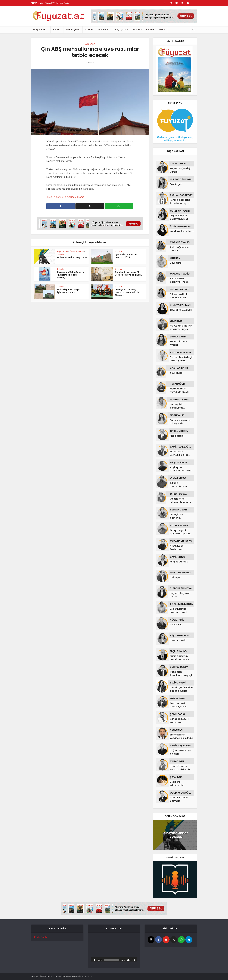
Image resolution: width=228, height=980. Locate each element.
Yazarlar (89, 30)
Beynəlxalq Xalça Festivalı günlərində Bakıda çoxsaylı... (71, 275)
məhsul (60, 197)
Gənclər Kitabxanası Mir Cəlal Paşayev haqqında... (129, 273)
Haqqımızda (40, 30)
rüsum (70, 197)
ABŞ (50, 197)
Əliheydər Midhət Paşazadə (72, 257)
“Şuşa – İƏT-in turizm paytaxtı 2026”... (126, 256)
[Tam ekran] (133, 960)
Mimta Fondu (40, 937)
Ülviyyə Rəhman (77, 252)
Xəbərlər (137, 30)
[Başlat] (95, 960)
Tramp (80, 197)
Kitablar (150, 30)
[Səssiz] (129, 960)
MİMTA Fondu (37, 3)
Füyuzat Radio (63, 3)
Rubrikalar (103, 30)
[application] (114, 948)
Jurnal (56, 30)
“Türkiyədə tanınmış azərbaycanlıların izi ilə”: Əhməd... (128, 292)
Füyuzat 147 (63, 252)
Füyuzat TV (50, 3)
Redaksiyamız (73, 30)
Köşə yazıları (122, 30)
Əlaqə (162, 30)
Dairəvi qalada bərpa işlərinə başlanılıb (69, 291)
